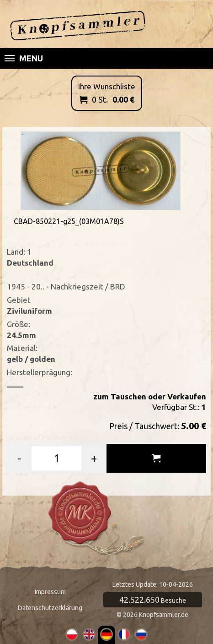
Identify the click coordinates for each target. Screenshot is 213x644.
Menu (24, 58)
